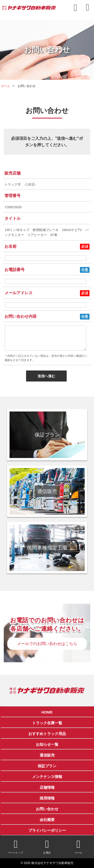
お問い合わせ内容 (21, 316)
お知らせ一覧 (47, 744)
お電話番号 (15, 270)
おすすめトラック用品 (47, 734)
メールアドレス (19, 293)
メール (78, 846)
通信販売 (47, 755)
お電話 (47, 846)
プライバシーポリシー (47, 830)
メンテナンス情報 (47, 777)
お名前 (11, 246)
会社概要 (47, 820)
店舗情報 (47, 787)
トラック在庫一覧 (47, 723)
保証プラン (47, 766)
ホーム (6, 86)
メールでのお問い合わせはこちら (47, 644)
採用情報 (47, 798)
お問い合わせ (47, 809)
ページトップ (16, 846)
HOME (47, 712)
